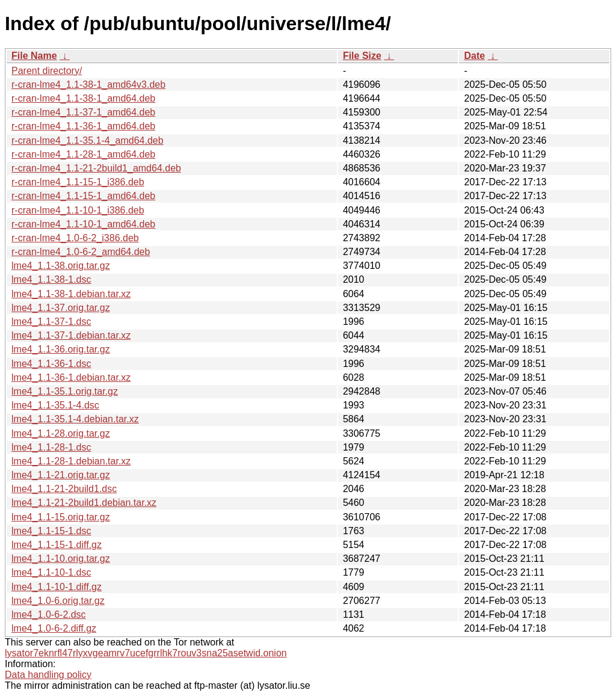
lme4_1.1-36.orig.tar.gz (61, 349)
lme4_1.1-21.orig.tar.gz (61, 475)
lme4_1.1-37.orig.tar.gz (61, 308)
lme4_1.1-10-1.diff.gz (57, 587)
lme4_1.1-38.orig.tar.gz (61, 266)
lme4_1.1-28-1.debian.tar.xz (71, 461)
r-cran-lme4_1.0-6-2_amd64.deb (81, 252)
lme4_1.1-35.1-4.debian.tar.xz (75, 419)
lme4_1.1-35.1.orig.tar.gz (65, 391)
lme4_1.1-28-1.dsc (51, 447)
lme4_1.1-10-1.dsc (51, 572)
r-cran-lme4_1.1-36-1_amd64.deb (83, 126)
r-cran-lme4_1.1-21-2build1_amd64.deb (96, 168)
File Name (34, 56)
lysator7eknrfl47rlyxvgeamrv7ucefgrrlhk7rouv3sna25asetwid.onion (146, 653)
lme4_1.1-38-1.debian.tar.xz (71, 294)
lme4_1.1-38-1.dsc (51, 279)
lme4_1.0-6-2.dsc (49, 614)
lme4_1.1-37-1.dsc (51, 322)
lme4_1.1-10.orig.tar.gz (61, 559)
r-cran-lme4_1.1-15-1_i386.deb (78, 182)
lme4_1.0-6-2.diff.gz (54, 628)
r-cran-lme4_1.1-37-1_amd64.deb (83, 112)
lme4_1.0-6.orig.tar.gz (58, 601)
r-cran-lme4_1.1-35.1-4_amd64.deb (88, 140)
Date (474, 56)
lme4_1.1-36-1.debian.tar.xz (71, 377)
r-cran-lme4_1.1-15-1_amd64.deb (83, 196)
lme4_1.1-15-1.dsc (51, 531)
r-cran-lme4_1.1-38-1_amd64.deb (83, 98)
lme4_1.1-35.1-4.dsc (55, 405)
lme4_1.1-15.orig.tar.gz (61, 517)
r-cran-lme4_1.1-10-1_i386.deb (78, 210)
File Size (362, 56)
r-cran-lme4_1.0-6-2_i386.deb (75, 238)
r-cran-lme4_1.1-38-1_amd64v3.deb (88, 85)
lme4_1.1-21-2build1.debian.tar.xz (84, 503)
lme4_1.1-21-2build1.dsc (64, 489)
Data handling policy (48, 675)
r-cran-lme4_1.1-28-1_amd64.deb (83, 154)
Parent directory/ (47, 71)
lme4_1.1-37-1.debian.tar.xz (71, 335)
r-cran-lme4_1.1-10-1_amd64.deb (83, 224)
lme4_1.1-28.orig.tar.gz (61, 433)
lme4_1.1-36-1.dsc (51, 364)
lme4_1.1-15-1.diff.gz (57, 545)
